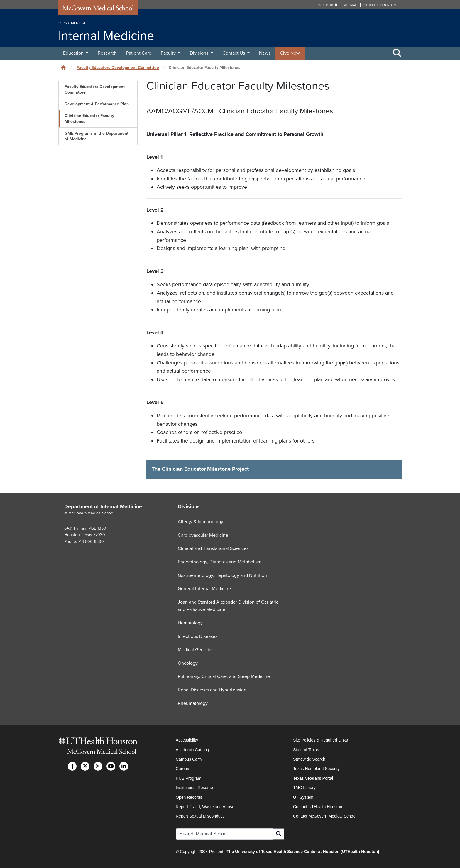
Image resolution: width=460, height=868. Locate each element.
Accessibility (187, 740)
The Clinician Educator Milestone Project (200, 469)
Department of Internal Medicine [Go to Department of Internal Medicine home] (103, 506)
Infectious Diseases (198, 636)
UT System (303, 797)
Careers (183, 769)
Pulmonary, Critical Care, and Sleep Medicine (224, 676)
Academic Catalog (192, 750)
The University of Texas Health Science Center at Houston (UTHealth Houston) (303, 852)
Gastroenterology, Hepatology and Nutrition (222, 575)
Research (107, 53)
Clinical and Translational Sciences (213, 548)
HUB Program (188, 778)
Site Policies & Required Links (321, 740)
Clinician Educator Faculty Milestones (89, 119)
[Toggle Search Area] (397, 53)
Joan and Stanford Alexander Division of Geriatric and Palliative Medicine (228, 606)
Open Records (189, 797)
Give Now (290, 53)
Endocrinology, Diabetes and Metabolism (220, 562)
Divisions (200, 53)
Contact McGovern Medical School (325, 816)
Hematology (190, 623)
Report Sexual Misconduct (200, 816)
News (265, 53)
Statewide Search (309, 759)
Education (74, 53)
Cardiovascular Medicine (203, 535)
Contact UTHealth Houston (318, 807)
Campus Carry (189, 759)
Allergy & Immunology (201, 522)
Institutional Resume (194, 788)
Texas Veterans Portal (313, 778)
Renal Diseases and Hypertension (212, 690)
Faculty (169, 53)
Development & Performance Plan (97, 104)
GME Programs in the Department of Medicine (97, 136)
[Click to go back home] (63, 68)
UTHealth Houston (380, 5)
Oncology (188, 663)
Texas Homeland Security (316, 769)
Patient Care (139, 53)
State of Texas (306, 750)
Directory (327, 5)
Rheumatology (193, 703)
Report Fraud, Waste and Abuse (205, 807)
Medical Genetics (196, 650)
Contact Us (234, 53)
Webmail (351, 5)
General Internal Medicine (204, 589)
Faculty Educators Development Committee (118, 68)
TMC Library (304, 788)
